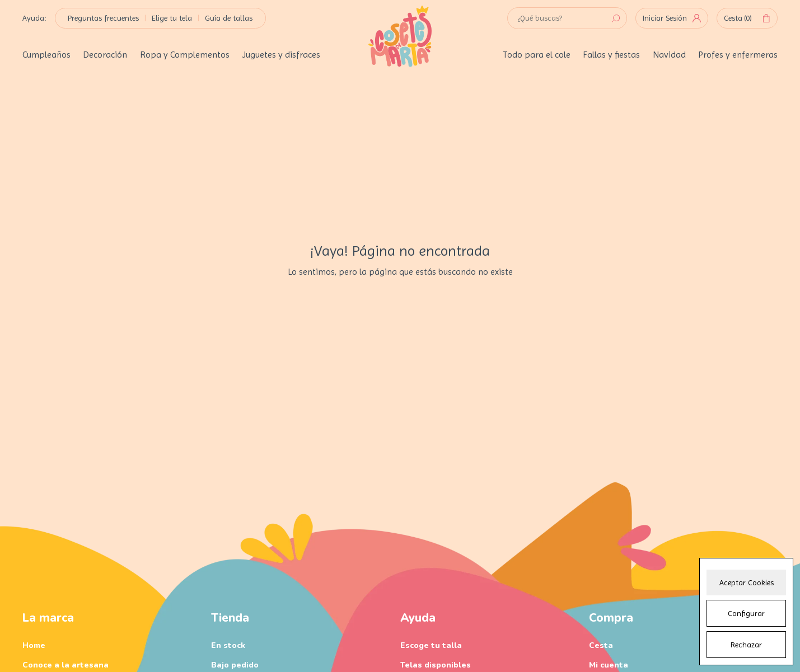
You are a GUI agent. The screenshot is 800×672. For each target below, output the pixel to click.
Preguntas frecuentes (103, 18)
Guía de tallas (229, 18)
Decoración (105, 55)
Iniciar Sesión (672, 18)
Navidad (669, 55)
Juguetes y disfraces (281, 55)
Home (34, 645)
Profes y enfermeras (738, 55)
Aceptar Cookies (747, 582)
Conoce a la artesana (66, 665)
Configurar (746, 613)
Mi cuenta (609, 665)
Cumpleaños (46, 55)
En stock (228, 645)
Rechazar (746, 645)
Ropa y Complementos (185, 55)
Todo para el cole (537, 55)
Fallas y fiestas (611, 55)
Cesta (747, 18)
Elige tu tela (172, 18)
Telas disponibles (436, 665)
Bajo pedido (235, 665)
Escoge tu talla (431, 645)
